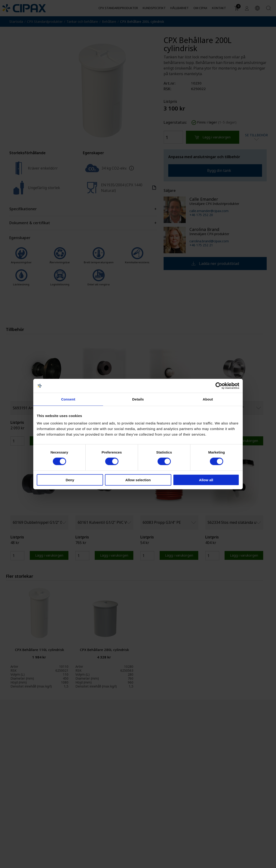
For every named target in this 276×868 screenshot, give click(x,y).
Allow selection (138, 480)
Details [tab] (138, 399)
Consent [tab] (68, 399)
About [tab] (208, 399)
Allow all (206, 480)
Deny (70, 480)
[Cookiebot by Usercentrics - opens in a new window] (219, 386)
